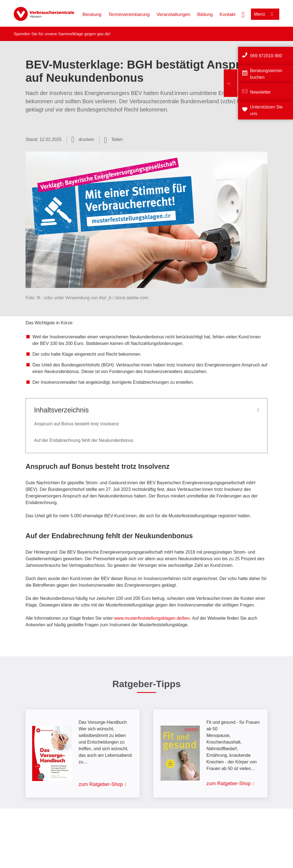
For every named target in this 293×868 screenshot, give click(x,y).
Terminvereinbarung (129, 14)
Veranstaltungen (174, 14)
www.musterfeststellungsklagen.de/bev (152, 618)
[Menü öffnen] (265, 14)
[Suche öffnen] (243, 14)
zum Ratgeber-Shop (101, 784)
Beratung (92, 14)
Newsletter (261, 92)
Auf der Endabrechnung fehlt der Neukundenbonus (84, 440)
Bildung (205, 14)
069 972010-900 (266, 56)
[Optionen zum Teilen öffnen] (114, 140)
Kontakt (228, 14)
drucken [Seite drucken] (86, 139)
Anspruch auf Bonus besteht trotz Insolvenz (77, 424)
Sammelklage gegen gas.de (84, 34)
